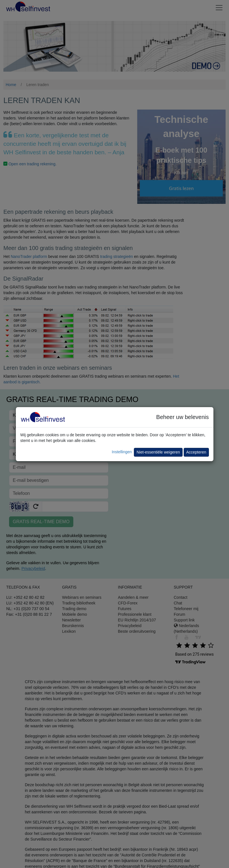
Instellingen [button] (122, 452)
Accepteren (196, 452)
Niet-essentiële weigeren (158, 452)
